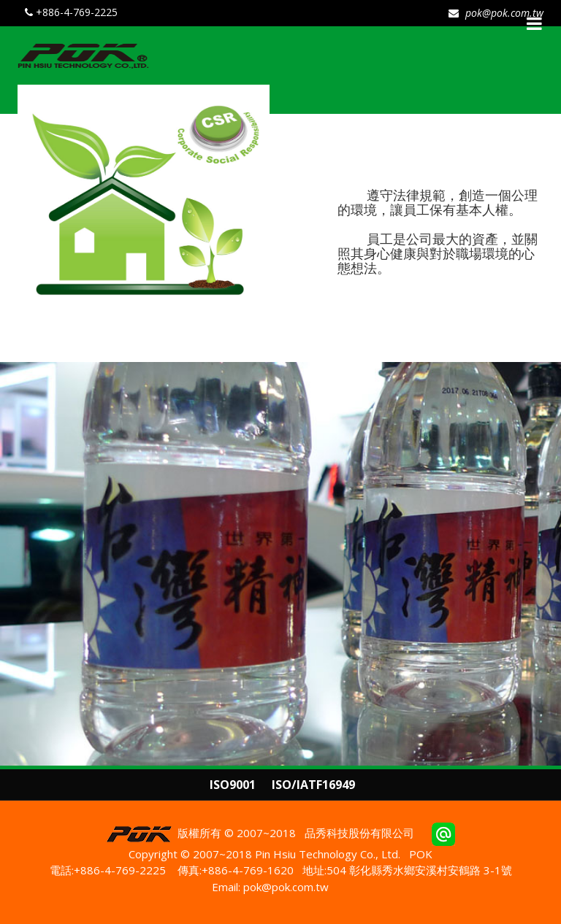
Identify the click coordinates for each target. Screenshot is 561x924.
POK (421, 854)
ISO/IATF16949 (313, 785)
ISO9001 (233, 785)
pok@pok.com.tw (503, 13)
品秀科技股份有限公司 (359, 833)
